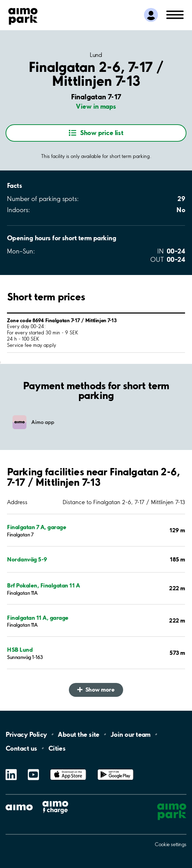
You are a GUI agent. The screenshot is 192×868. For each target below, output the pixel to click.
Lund (96, 55)
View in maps (96, 106)
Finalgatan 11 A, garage (38, 617)
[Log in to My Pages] (151, 15)
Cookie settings (171, 844)
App (68, 769)
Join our (131, 734)
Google (115, 769)
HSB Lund (20, 649)
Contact (21, 748)
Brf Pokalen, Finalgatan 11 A (43, 585)
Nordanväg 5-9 (27, 559)
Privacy (26, 734)
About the (78, 734)
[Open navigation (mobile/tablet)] (175, 14)
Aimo (55, 801)
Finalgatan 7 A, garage (37, 527)
